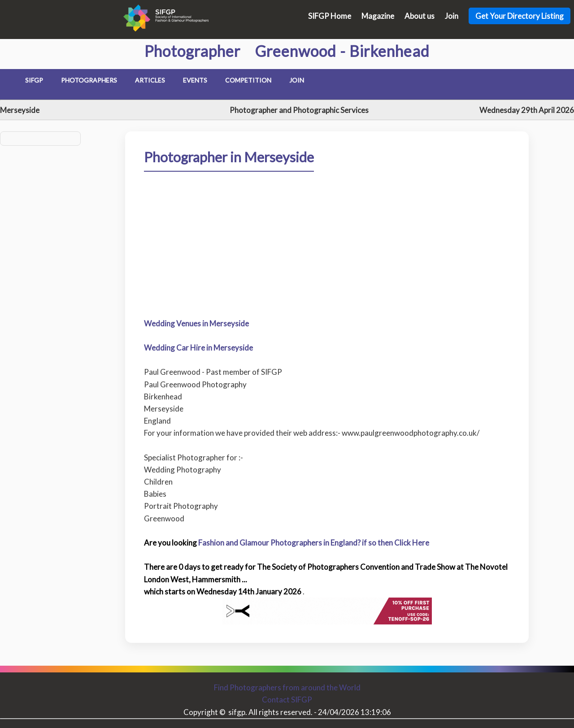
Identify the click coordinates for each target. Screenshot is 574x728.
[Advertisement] (327, 282)
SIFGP (34, 80)
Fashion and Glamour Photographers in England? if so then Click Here (314, 543)
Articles (150, 80)
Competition (248, 80)
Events (195, 80)
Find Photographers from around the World (287, 687)
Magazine (378, 16)
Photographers (89, 80)
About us (420, 16)
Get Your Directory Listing (520, 16)
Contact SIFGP (287, 700)
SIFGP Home (330, 16)
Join (452, 16)
